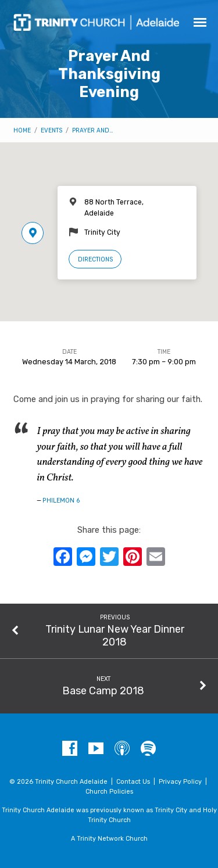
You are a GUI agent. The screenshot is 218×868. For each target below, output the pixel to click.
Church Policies (109, 792)
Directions (95, 259)
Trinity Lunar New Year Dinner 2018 (115, 635)
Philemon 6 (61, 501)
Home (22, 130)
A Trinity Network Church (109, 839)
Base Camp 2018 (103, 691)
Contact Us (133, 782)
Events (51, 130)
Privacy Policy (180, 782)
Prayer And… (93, 130)
